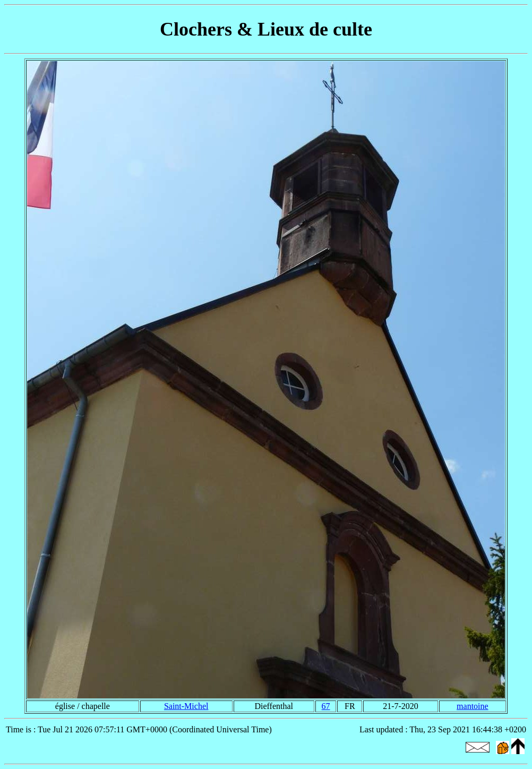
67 (326, 706)
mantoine (473, 706)
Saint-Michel (186, 706)
